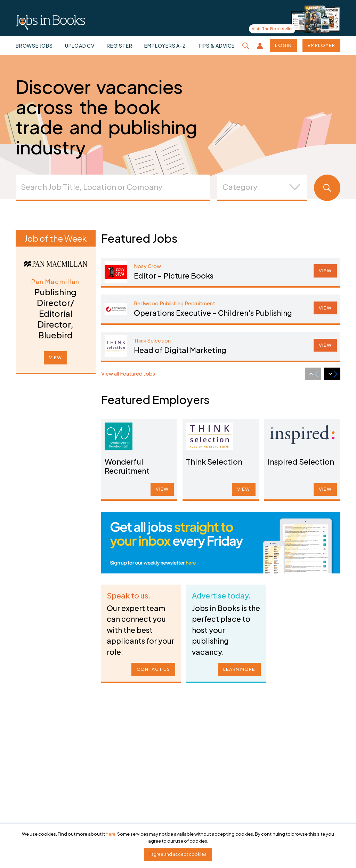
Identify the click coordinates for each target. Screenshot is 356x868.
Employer (321, 45)
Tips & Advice (216, 46)
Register (119, 46)
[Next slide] (332, 374)
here (111, 834)
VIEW (55, 357)
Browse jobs (34, 46)
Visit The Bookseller (272, 29)
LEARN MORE (238, 666)
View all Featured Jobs (128, 373)
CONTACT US (152, 666)
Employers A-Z (165, 46)
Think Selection (215, 461)
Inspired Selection (301, 461)
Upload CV (80, 46)
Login (283, 45)
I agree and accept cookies (178, 854)
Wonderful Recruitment (128, 465)
